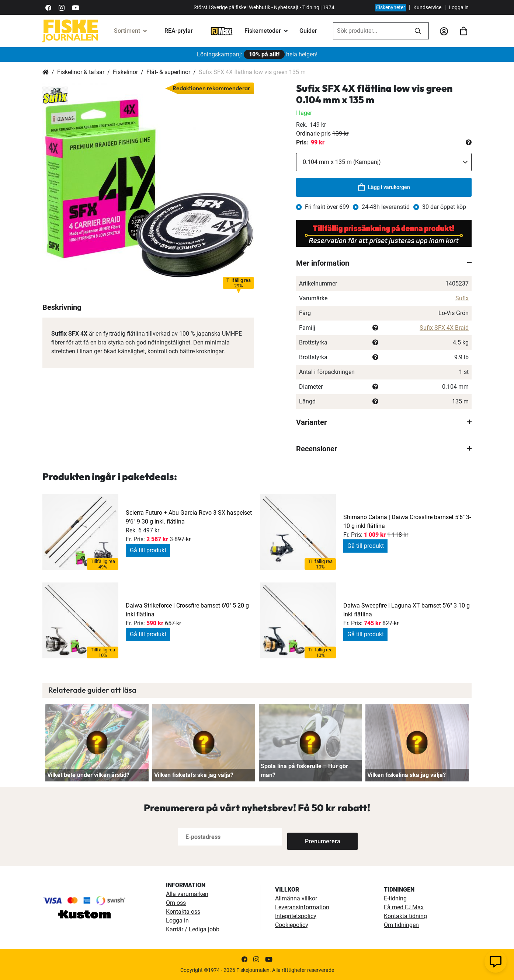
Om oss (176, 903)
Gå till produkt (148, 550)
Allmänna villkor (296, 898)
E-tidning (395, 898)
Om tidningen (401, 925)
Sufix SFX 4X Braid (444, 328)
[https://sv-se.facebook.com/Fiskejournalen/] (48, 7)
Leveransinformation (302, 907)
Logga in (459, 7)
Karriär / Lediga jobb (193, 929)
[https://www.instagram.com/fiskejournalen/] (62, 7)
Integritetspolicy (296, 916)
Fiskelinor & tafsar (81, 72)
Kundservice (427, 7)
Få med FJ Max (404, 907)
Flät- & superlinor (168, 72)
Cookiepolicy (292, 925)
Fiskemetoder (263, 31)
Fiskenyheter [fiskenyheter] (391, 7)
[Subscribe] (312, 837)
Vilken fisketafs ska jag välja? (194, 775)
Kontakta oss (183, 912)
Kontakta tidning (405, 916)
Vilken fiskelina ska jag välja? (407, 775)
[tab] (384, 263)
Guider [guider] (308, 31)
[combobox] (370, 31)
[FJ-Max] (222, 31)
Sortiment (127, 31)
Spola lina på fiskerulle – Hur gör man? (304, 771)
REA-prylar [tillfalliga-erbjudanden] (179, 31)
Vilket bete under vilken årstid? (88, 775)
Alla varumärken (187, 894)
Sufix (462, 298)
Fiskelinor (125, 72)
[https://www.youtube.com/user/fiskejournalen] (76, 7)
